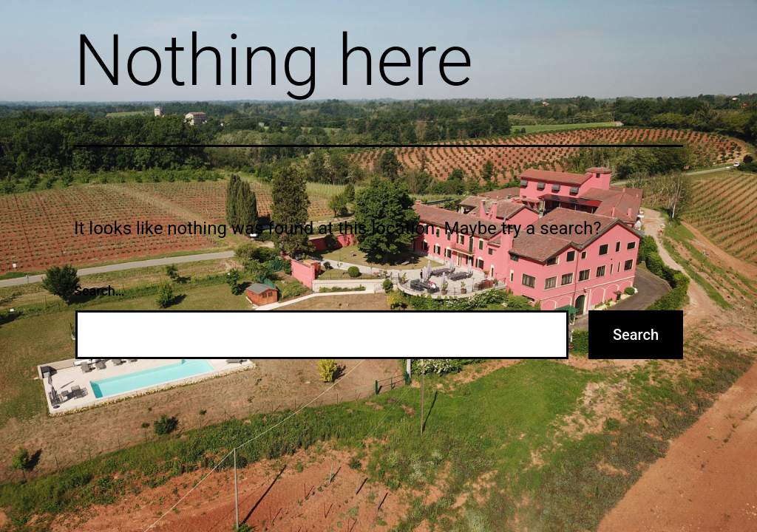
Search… (99, 291)
